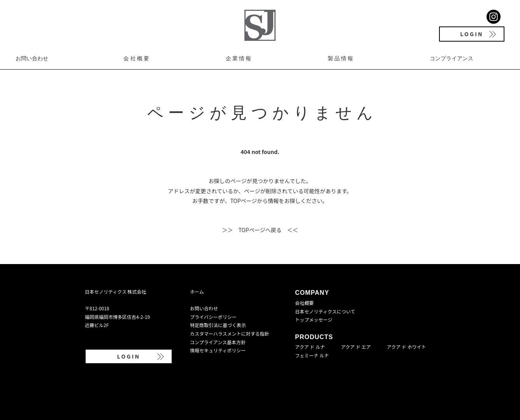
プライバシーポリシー (213, 317)
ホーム (197, 291)
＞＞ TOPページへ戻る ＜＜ (260, 230)
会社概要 (137, 58)
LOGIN (472, 34)
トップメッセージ (314, 319)
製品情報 (341, 58)
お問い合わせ (32, 58)
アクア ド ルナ (310, 347)
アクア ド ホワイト (407, 347)
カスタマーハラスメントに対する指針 (230, 333)
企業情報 (239, 58)
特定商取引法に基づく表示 (218, 325)
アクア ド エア (356, 347)
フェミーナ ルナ (312, 355)
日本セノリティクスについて (325, 311)
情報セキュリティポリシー (218, 350)
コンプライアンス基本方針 (218, 342)
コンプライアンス (451, 58)
